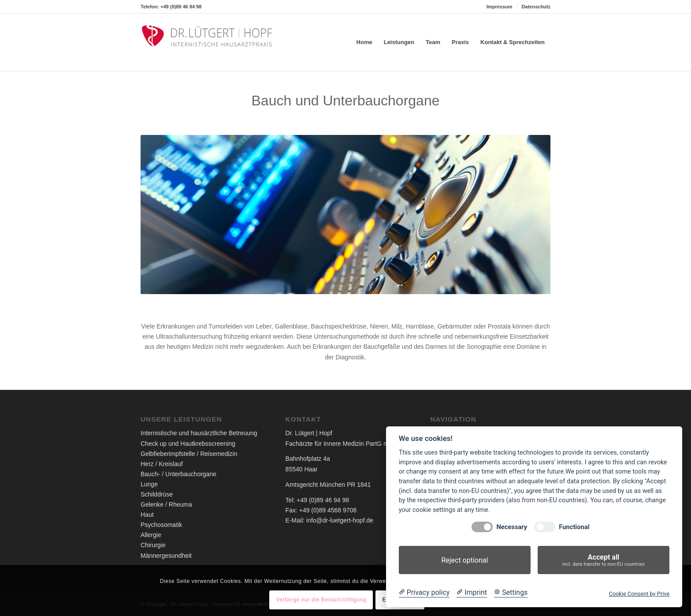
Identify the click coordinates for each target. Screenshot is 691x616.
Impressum (500, 7)
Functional (574, 527)
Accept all (604, 560)
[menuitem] (500, 7)
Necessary (512, 527)
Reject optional (464, 560)
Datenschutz (536, 7)
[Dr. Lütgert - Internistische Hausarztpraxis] (207, 42)
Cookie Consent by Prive (639, 594)
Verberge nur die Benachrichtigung (321, 600)
